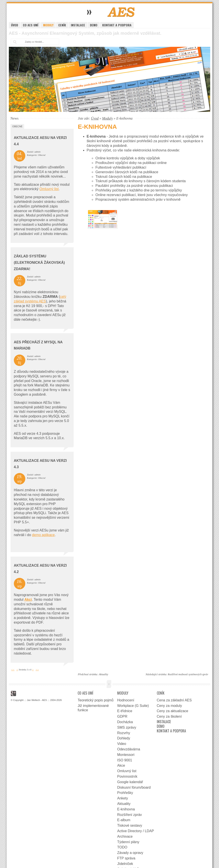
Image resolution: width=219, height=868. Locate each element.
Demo (94, 25)
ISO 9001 (125, 760)
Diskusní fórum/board (134, 787)
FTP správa (126, 858)
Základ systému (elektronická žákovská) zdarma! (39, 262)
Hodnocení (126, 700)
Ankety (123, 798)
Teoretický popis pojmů (96, 700)
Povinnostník (127, 776)
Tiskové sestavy (130, 825)
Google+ (13, 693)
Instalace (78, 25)
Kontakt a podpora (117, 25)
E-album (124, 820)
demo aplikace (43, 535)
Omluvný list (49, 189)
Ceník (62, 25)
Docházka (125, 722)
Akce (121, 765)
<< (13, 670)
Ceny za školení (169, 716)
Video (122, 744)
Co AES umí (31, 25)
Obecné (17, 126)
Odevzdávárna (129, 749)
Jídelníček (125, 864)
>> (37, 670)
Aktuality (103, 674)
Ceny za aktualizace (172, 711)
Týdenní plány (128, 842)
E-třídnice (125, 711)
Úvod (15, 25)
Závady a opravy (130, 853)
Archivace (125, 836)
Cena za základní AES (174, 700)
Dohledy (124, 738)
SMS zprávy (127, 727)
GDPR (122, 716)
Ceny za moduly (169, 706)
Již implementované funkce (93, 708)
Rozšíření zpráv (130, 815)
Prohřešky (125, 793)
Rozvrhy (124, 733)
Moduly (48, 25)
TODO (122, 847)
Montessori (126, 755)
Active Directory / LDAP (136, 831)
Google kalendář (130, 782)
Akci (28, 600)
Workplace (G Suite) (133, 706)
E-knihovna (126, 809)
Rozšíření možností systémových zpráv (188, 674)
